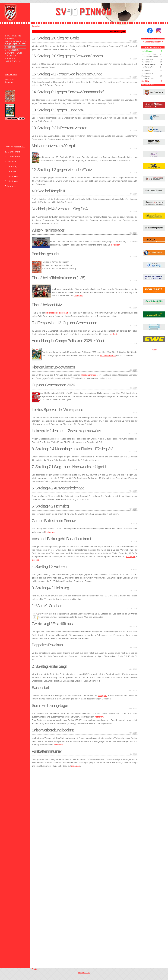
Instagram (50, 532)
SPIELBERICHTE (15, 44)
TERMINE (11, 47)
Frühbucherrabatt (108, 355)
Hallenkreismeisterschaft (57, 313)
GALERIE (11, 56)
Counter (34, 969)
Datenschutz (84, 972)
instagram (115, 245)
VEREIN (10, 38)
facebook (36, 560)
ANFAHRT (11, 58)
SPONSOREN (13, 50)
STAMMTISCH (13, 53)
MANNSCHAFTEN (16, 41)
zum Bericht (114, 334)
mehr (154, 350)
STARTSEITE (13, 36)
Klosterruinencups (89, 375)
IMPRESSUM (13, 61)
